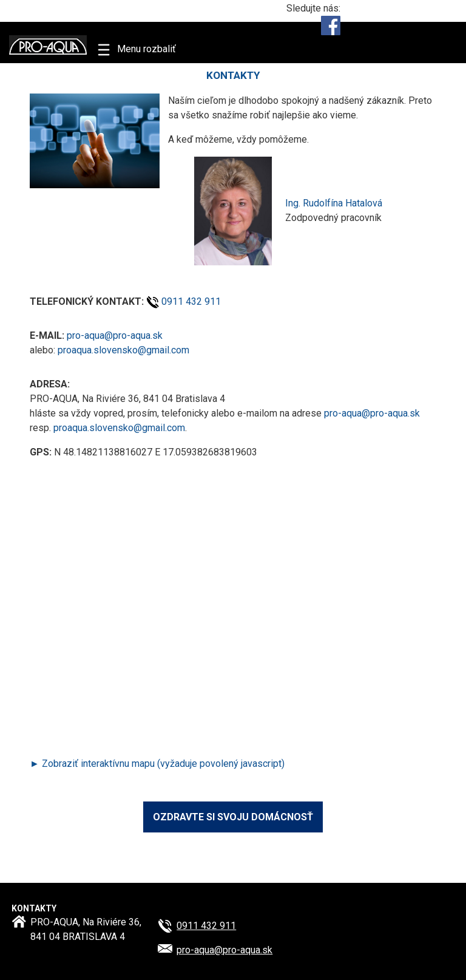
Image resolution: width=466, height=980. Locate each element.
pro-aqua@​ (225, 950)
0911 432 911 (191, 301)
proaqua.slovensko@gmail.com (123, 350)
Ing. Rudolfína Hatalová (334, 203)
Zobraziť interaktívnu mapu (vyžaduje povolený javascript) (163, 764)
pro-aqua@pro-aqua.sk (115, 335)
